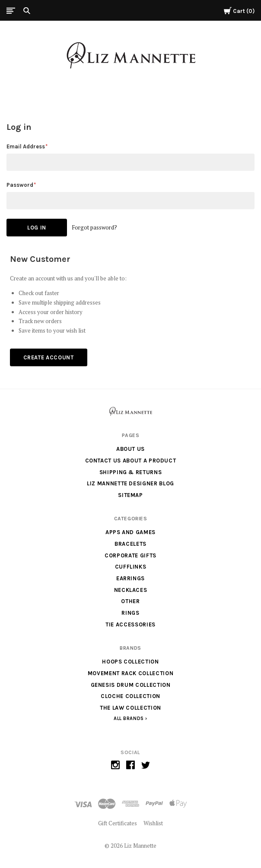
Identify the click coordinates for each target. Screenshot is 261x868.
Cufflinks (131, 567)
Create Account (49, 357)
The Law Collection (130, 708)
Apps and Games (130, 532)
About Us (130, 449)
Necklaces (131, 590)
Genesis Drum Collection (131, 685)
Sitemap (130, 495)
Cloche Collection (130, 696)
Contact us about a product (131, 461)
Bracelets (130, 544)
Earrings (130, 578)
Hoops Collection (130, 662)
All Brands (129, 719)
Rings (130, 613)
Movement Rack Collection (131, 673)
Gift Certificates (118, 823)
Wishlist (153, 823)
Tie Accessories (130, 624)
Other (130, 601)
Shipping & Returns (131, 472)
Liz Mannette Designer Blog (130, 483)
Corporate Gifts (130, 555)
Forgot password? (94, 227)
